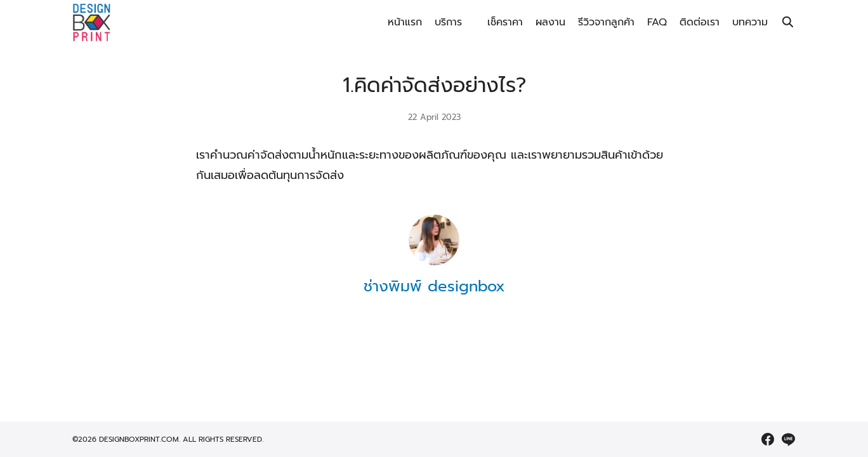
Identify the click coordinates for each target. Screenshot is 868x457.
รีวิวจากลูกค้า (606, 22)
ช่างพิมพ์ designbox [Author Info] (434, 286)
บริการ (448, 22)
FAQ (657, 22)
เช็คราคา (505, 22)
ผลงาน (550, 22)
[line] (788, 439)
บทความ (750, 22)
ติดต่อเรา (700, 22)
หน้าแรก (405, 22)
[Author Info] (434, 262)
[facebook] (768, 439)
